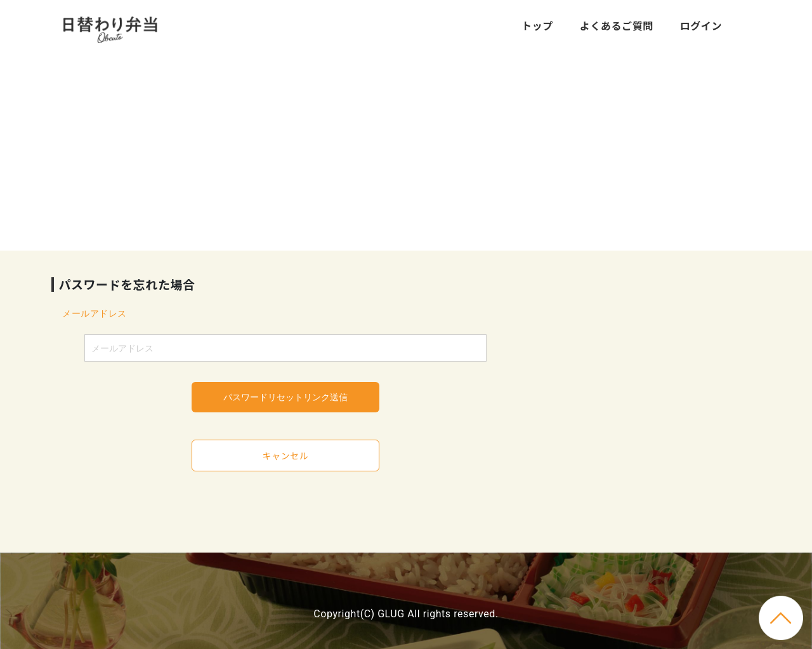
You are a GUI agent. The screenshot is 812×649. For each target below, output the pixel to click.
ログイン (701, 25)
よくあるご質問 (617, 25)
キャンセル (286, 456)
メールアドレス (95, 313)
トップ (537, 25)
